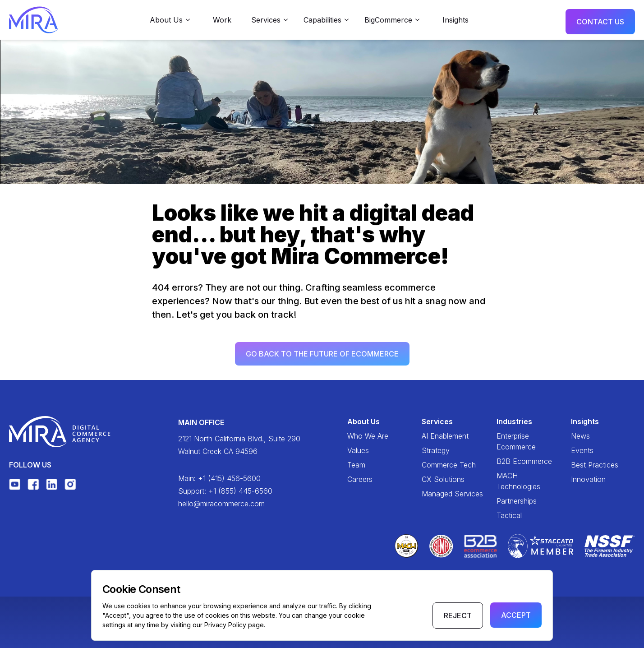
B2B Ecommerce (524, 461)
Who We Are (368, 436)
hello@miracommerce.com (221, 504)
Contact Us (600, 22)
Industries (514, 421)
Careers (360, 479)
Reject (458, 616)
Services (437, 421)
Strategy (436, 450)
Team (356, 465)
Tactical (509, 515)
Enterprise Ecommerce (516, 441)
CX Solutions (443, 479)
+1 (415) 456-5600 (229, 478)
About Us (363, 421)
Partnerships (517, 501)
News (580, 436)
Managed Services (452, 494)
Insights (455, 20)
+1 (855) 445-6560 (240, 491)
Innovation (588, 479)
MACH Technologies (518, 481)
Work (222, 20)
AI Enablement (445, 436)
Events (582, 450)
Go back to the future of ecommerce (322, 356)
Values (358, 450)
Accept (516, 615)
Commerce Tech (449, 465)
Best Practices (595, 465)
